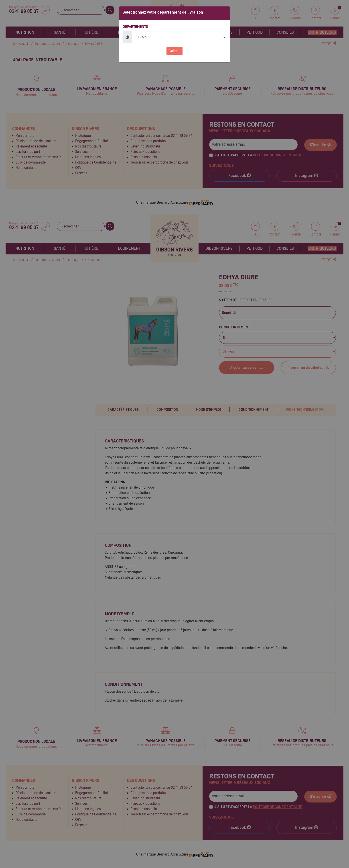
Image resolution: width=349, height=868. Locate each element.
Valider (174, 51)
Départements (135, 27)
